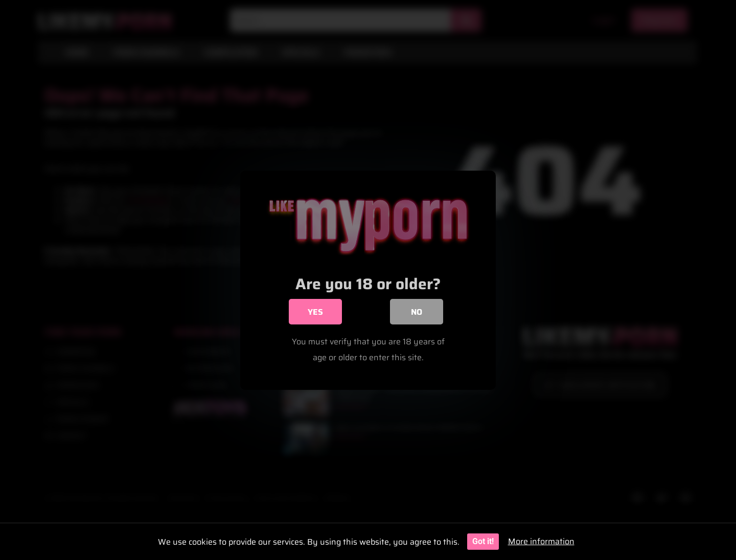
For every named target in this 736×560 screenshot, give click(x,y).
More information (541, 541)
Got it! (483, 541)
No (417, 313)
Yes (315, 313)
